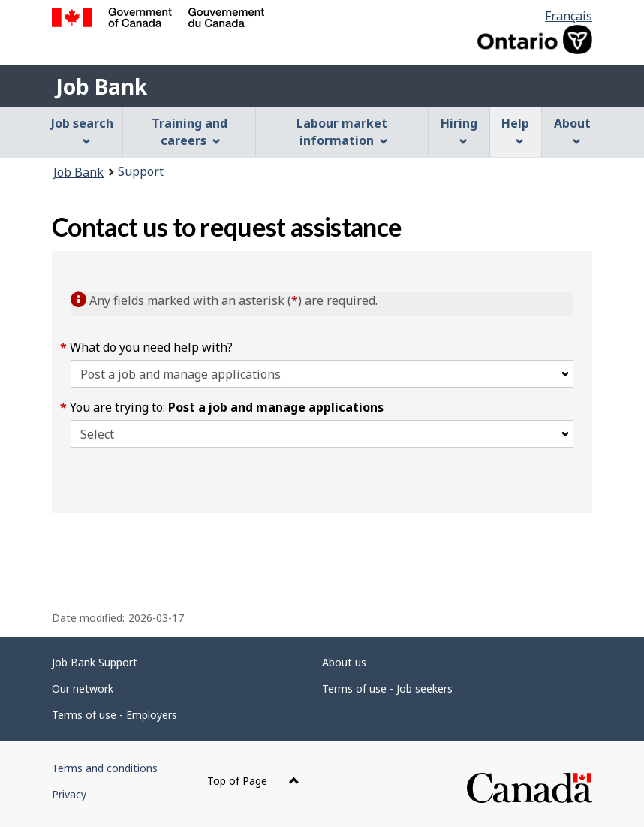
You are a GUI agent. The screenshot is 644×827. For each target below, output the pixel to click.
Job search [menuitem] (82, 130)
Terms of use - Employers (114, 715)
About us (344, 662)
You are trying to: (227, 407)
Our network (83, 688)
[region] (322, 539)
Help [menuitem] (515, 130)
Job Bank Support (95, 662)
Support (141, 171)
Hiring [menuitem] (459, 130)
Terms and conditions (105, 768)
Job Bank (101, 86)
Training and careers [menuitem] (190, 132)
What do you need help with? (152, 347)
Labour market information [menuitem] (342, 132)
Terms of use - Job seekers (387, 688)
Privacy (69, 794)
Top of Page (253, 781)
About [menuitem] (572, 130)
